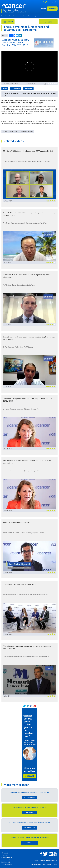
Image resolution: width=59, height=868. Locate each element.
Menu (8, 22)
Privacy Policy (7, 864)
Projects (5, 855)
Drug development (27, 132)
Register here (29, 798)
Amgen (40, 121)
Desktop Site (6, 862)
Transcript (28, 89)
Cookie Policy (7, 857)
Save (5, 89)
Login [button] (44, 8)
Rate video (16, 89)
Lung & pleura (15, 132)
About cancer (30, 828)
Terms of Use (7, 860)
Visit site (30, 813)
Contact (5, 853)
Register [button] (52, 8)
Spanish (55, 2)
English (46, 2)
